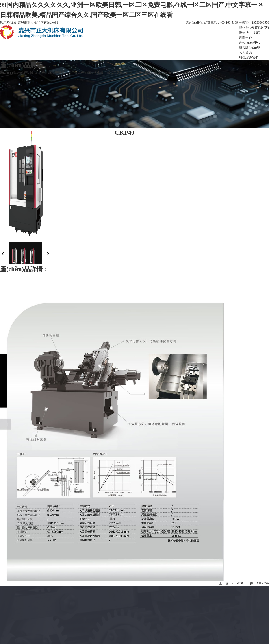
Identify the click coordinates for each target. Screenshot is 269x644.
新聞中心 (245, 38)
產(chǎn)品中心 (250, 43)
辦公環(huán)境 (250, 48)
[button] (48, 254)
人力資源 (245, 53)
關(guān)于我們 (250, 32)
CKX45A (263, 583)
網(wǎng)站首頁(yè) (253, 27)
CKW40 (238, 583)
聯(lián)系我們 (249, 58)
